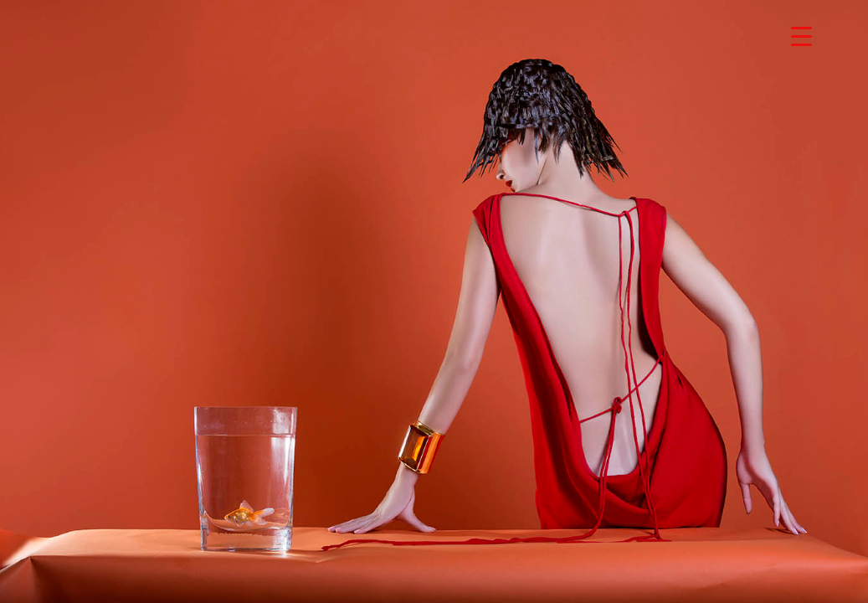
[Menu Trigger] (801, 36)
